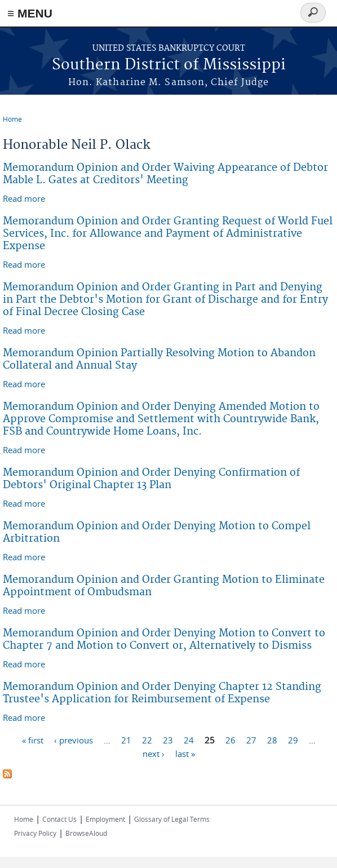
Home (12, 119)
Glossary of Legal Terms (172, 819)
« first (33, 739)
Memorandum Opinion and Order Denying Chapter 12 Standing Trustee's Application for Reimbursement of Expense (162, 693)
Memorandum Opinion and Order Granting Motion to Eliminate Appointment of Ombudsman (164, 586)
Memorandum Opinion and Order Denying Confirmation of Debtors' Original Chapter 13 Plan (151, 479)
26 (230, 739)
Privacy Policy (35, 833)
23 (168, 739)
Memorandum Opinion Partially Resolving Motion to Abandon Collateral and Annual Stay (159, 359)
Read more (24, 198)
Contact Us (59, 819)
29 (293, 739)
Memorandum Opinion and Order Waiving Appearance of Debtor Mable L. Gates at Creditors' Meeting (165, 174)
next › (154, 753)
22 (147, 739)
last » (185, 753)
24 (189, 739)
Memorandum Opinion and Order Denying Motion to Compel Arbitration (157, 532)
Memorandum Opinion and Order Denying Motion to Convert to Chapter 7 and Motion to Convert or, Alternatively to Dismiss (164, 639)
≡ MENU (30, 13)
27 (251, 739)
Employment (105, 819)
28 (272, 739)
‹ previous (74, 739)
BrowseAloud (86, 833)
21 (126, 739)
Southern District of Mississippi (169, 65)
